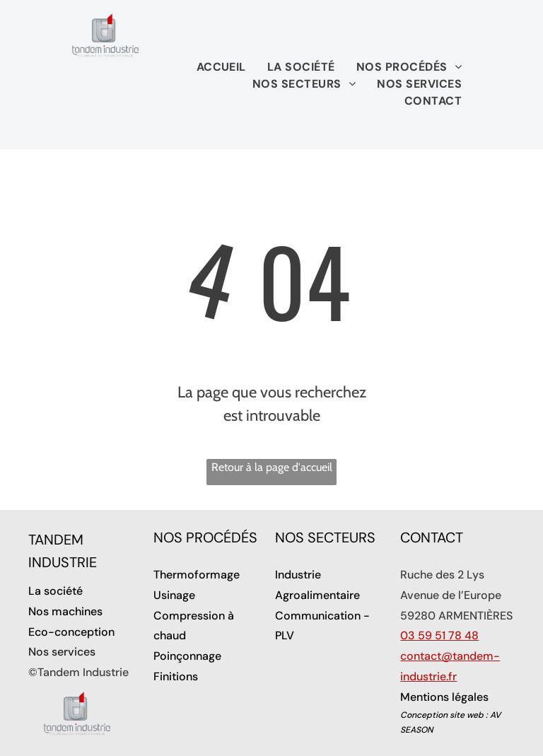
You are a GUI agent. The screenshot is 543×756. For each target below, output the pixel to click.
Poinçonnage (187, 656)
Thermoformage (197, 575)
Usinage (174, 595)
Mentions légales (444, 697)
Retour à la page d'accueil (272, 467)
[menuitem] (221, 67)
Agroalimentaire (317, 595)
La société (56, 591)
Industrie (298, 575)
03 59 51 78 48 (439, 635)
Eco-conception (71, 632)
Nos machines (65, 611)
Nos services (62, 652)
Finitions (176, 676)
